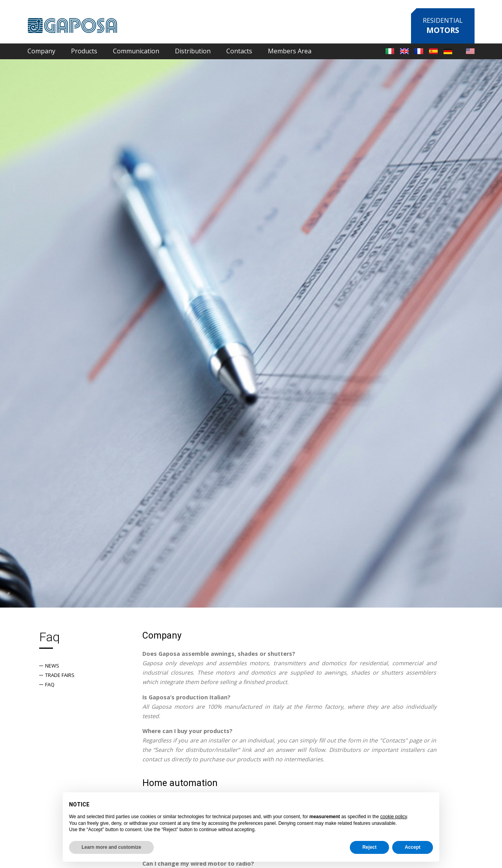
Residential (443, 26)
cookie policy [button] (394, 817)
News (52, 666)
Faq (50, 684)
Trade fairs (60, 675)
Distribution (193, 51)
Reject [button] (369, 847)
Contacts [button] (239, 51)
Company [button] (41, 51)
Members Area (290, 51)
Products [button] (84, 51)
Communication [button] (136, 51)
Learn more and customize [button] (111, 847)
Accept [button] (413, 847)
